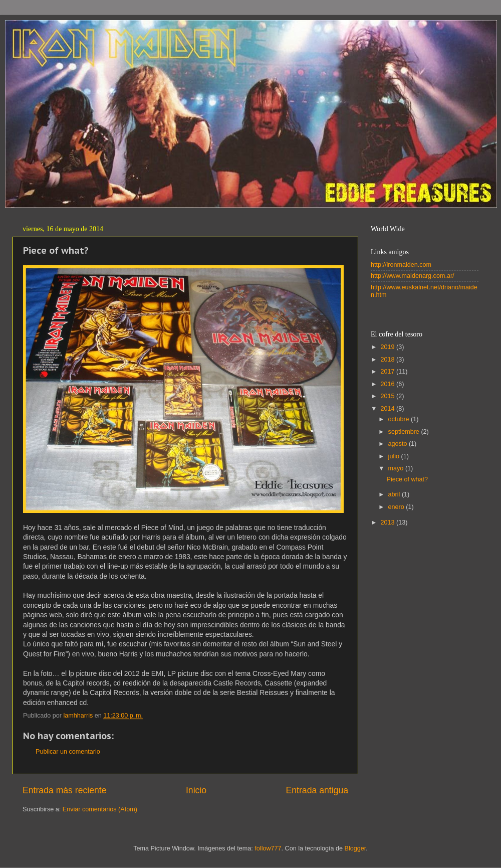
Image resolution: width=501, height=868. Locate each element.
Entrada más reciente (65, 790)
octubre (400, 419)
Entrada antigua (317, 790)
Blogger (355, 848)
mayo (397, 468)
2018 (388, 360)
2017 (388, 372)
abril (395, 494)
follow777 (268, 848)
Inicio (196, 790)
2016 (388, 384)
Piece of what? (407, 479)
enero (397, 507)
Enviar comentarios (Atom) (100, 809)
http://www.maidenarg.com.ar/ (413, 276)
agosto (399, 444)
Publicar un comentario (68, 752)
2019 (388, 347)
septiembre (405, 432)
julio (395, 456)
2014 (388, 409)
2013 (388, 523)
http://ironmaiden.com (401, 265)
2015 (388, 396)
